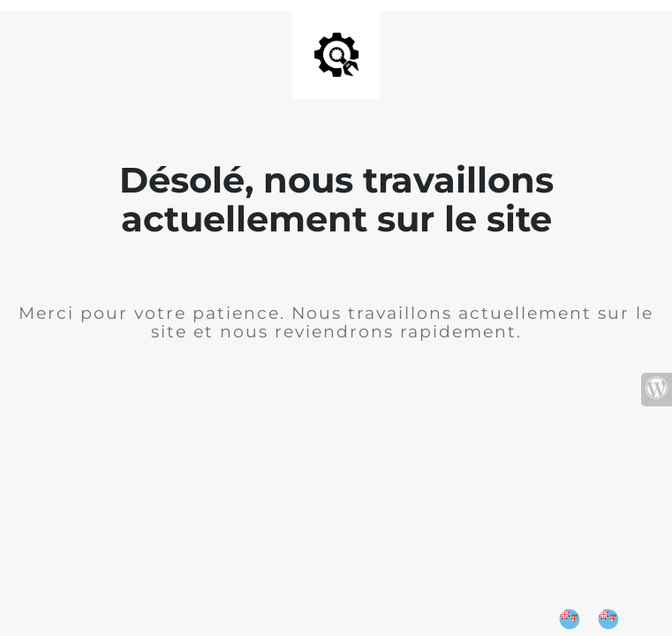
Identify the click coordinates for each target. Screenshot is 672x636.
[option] (613, 619)
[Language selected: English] (598, 619)
